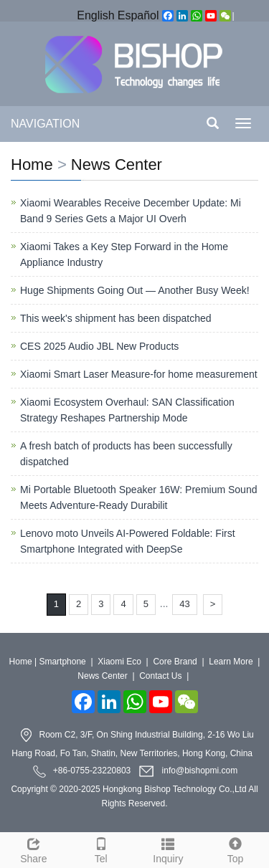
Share (34, 849)
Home (32, 164)
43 (184, 604)
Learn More (231, 662)
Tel (101, 849)
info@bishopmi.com (200, 771)
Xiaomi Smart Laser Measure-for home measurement (139, 374)
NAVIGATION (45, 124)
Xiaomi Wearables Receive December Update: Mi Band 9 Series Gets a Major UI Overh (131, 211)
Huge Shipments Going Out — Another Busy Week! (135, 290)
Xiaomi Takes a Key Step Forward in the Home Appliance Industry (124, 254)
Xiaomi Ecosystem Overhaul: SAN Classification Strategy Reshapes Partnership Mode (127, 410)
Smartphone (62, 662)
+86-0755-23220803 (92, 771)
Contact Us (160, 676)
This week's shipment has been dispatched (116, 318)
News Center (117, 164)
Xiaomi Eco (119, 662)
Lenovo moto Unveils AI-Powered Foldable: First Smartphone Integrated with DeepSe (128, 541)
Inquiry (169, 849)
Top (235, 849)
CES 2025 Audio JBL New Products (99, 346)
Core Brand (175, 662)
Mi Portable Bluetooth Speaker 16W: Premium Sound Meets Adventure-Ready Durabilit (138, 497)
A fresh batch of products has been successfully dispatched (126, 454)
